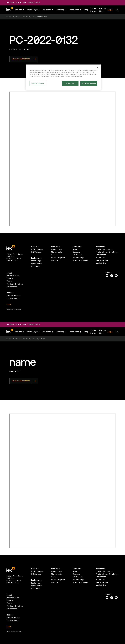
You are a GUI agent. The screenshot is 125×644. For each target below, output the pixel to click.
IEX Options (36, 252)
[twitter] (112, 276)
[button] (19, 10)
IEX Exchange (37, 249)
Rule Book (100, 258)
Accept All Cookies (89, 83)
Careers (76, 252)
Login (110, 10)
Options (55, 260)
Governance (12, 287)
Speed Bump (36, 264)
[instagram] (107, 276)
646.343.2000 (12, 260)
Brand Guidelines (80, 260)
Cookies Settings (38, 83)
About (76, 249)
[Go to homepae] (10, 247)
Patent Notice (13, 276)
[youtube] (116, 276)
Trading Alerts (102, 10)
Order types (56, 249)
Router (54, 255)
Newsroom (78, 255)
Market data (57, 252)
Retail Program (58, 258)
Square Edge (78, 258)
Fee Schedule (102, 260)
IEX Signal (35, 266)
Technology (36, 261)
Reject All (70, 83)
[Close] (97, 67)
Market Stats (102, 263)
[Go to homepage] (10, 9)
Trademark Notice (15, 284)
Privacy (10, 278)
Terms (9, 281)
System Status (94, 10)
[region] (63, 77)
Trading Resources (104, 249)
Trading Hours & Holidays (107, 252)
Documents (101, 255)
